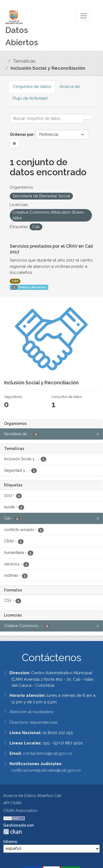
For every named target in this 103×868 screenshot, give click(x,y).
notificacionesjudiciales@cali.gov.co (46, 770)
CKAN (12, 832)
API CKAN (12, 803)
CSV (15, 281)
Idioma (10, 842)
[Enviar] (89, 117)
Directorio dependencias (33, 722)
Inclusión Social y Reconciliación (48, 68)
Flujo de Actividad (30, 98)
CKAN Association (20, 811)
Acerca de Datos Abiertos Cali (32, 796)
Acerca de (70, 87)
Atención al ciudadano (32, 712)
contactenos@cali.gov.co (48, 753)
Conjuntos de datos (32, 87)
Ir (15, 143)
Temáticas (24, 61)
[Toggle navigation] (83, 16)
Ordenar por (22, 134)
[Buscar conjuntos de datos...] (47, 119)
